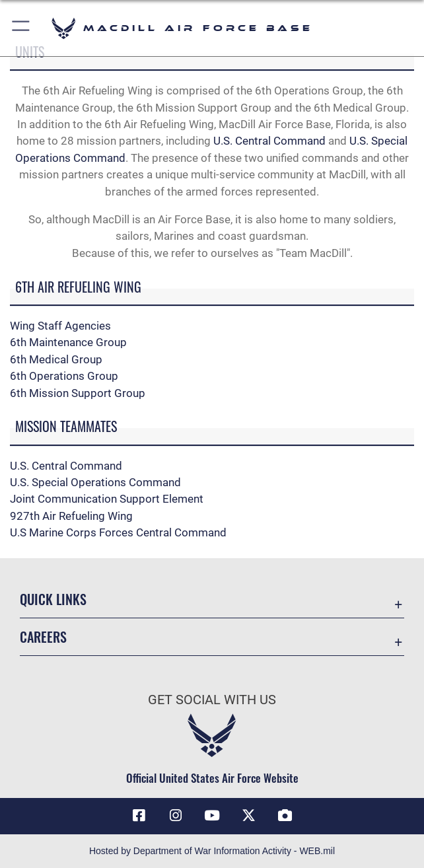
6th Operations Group (64, 376)
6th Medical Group (56, 359)
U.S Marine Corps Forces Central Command (118, 532)
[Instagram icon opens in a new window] (176, 816)
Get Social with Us (212, 700)
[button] (21, 28)
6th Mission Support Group (78, 393)
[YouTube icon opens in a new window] (212, 816)
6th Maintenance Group (68, 342)
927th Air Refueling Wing (71, 516)
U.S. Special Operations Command (95, 482)
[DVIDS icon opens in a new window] (285, 816)
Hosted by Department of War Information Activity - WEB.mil (212, 851)
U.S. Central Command (269, 141)
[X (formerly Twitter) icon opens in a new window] (248, 816)
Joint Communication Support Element (107, 499)
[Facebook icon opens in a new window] (139, 816)
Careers (43, 637)
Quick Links (53, 599)
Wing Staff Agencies (60, 326)
